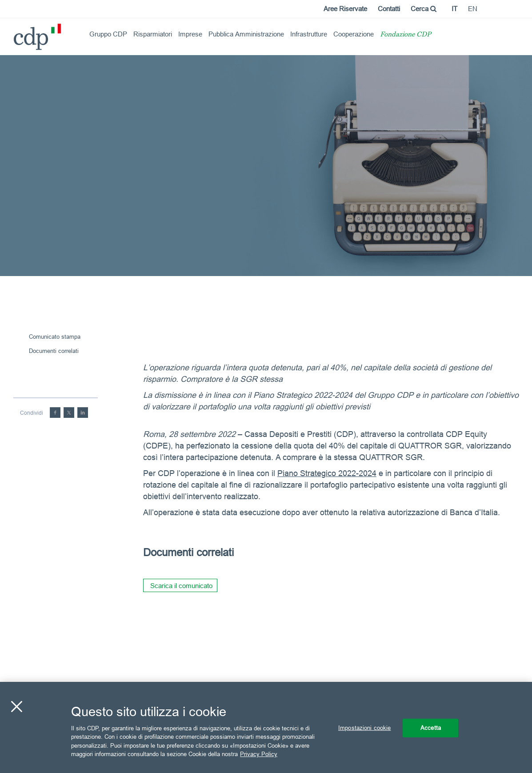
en (473, 9)
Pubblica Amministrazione (246, 34)
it (454, 9)
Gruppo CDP (108, 34)
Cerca (424, 9)
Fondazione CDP (406, 35)
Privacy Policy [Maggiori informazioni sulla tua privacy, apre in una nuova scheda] (259, 754)
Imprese (190, 34)
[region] (266, 727)
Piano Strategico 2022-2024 (327, 473)
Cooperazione (354, 34)
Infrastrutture (309, 34)
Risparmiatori (153, 34)
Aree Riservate (345, 9)
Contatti (389, 9)
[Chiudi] (16, 707)
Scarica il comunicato (181, 586)
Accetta (431, 728)
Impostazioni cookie (364, 728)
